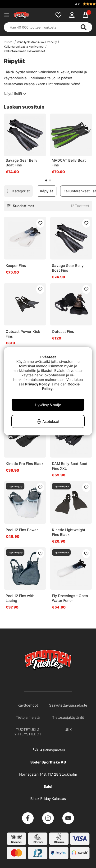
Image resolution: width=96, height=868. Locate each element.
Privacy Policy (37, 384)
